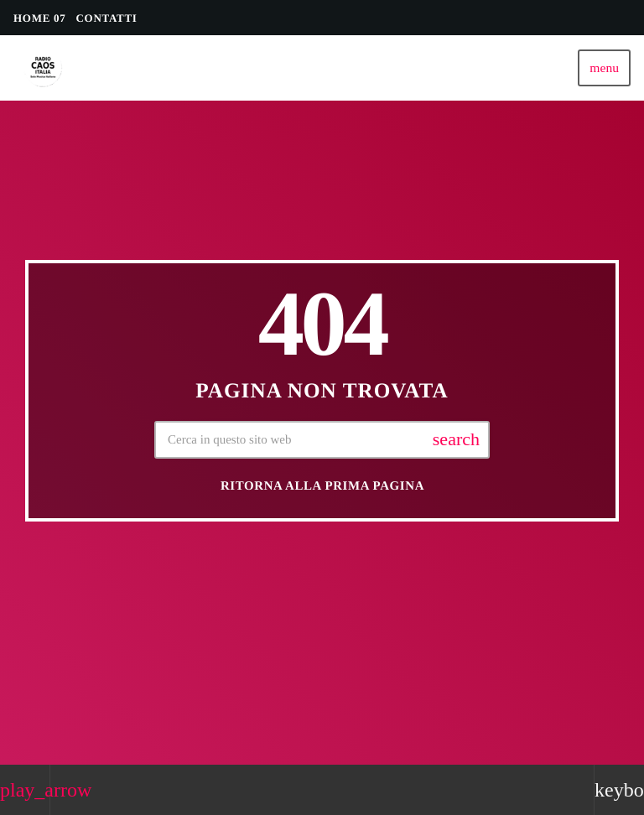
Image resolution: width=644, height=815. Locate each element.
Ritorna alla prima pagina (322, 486)
